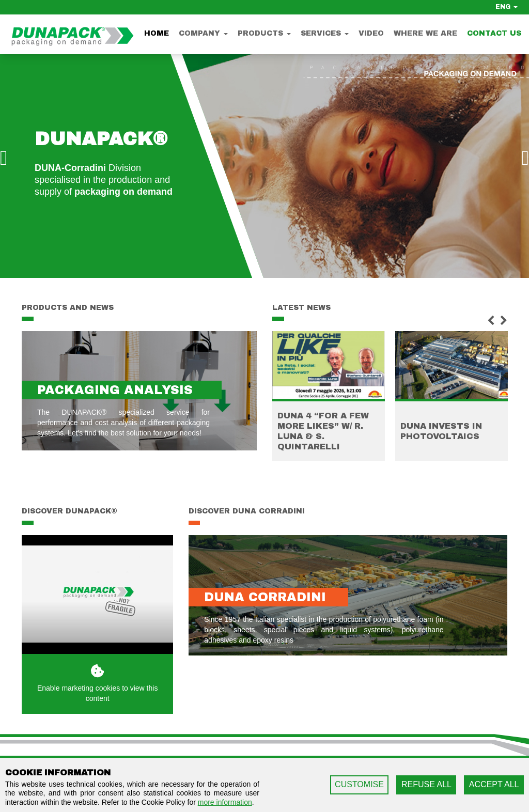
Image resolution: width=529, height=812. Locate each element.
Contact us (494, 33)
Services (325, 33)
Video (371, 33)
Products (264, 33)
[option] (264, 164)
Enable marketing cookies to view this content (97, 683)
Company (203, 33)
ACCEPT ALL (494, 784)
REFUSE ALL (426, 784)
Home (157, 33)
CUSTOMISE (359, 784)
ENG (507, 7)
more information (225, 802)
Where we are (425, 33)
